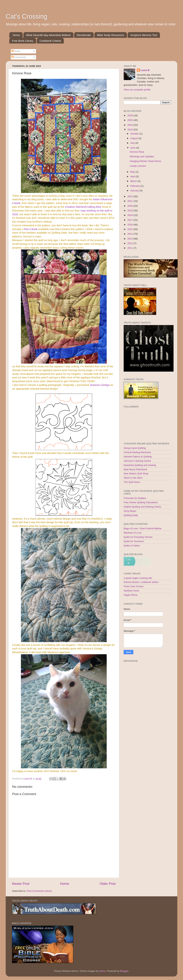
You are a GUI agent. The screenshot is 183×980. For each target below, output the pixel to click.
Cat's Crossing (27, 16)
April (133, 176)
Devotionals (84, 35)
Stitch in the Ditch (133, 478)
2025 (130, 120)
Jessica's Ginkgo (100, 385)
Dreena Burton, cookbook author (141, 582)
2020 (130, 206)
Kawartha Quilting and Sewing (140, 465)
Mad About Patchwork (135, 469)
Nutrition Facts (131, 591)
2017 (130, 220)
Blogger (124, 971)
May (133, 172)
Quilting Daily (131, 515)
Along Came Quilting (135, 448)
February (135, 186)
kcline (102, 971)
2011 (130, 248)
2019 (130, 210)
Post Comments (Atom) (39, 891)
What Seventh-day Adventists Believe (48, 35)
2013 (130, 239)
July (133, 143)
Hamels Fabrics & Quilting (138, 457)
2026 (130, 115)
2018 (130, 215)
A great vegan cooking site (138, 578)
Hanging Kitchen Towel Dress (145, 161)
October (135, 134)
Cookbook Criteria (50, 41)
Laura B (145, 70)
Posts (16, 51)
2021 (130, 201)
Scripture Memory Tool (144, 35)
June (133, 148)
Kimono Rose (137, 152)
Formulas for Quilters (135, 498)
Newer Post (21, 884)
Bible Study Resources (111, 35)
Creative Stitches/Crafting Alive (83, 207)
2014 (130, 234)
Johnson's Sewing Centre (137, 461)
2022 (130, 196)
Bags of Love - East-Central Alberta (143, 528)
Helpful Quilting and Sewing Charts (142, 507)
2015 (130, 229)
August (134, 138)
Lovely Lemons (138, 166)
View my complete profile (137, 90)
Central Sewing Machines (137, 452)
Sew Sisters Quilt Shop (136, 474)
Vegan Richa (131, 595)
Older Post (108, 884)
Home (16, 35)
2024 (130, 125)
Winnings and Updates (142, 156)
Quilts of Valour (132, 546)
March (134, 181)
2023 (130, 130)
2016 (130, 225)
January (135, 191)
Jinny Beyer (130, 511)
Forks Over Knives (134, 586)
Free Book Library (23, 41)
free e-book (31, 229)
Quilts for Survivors (134, 541)
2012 (130, 243)
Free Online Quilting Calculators (141, 502)
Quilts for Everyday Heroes (138, 537)
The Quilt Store (132, 482)
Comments (19, 57)
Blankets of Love (133, 533)
